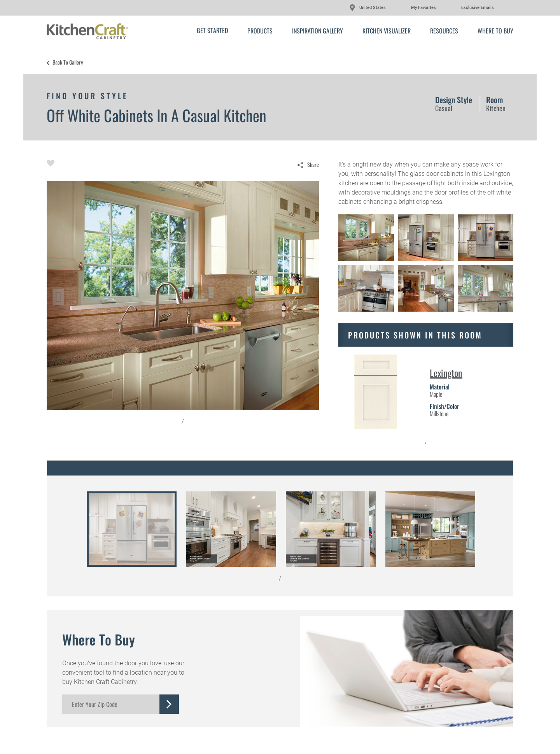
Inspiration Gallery (318, 31)
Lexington (446, 373)
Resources (444, 31)
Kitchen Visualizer (387, 31)
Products (260, 31)
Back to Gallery (68, 62)
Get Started (212, 30)
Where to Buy (495, 31)
